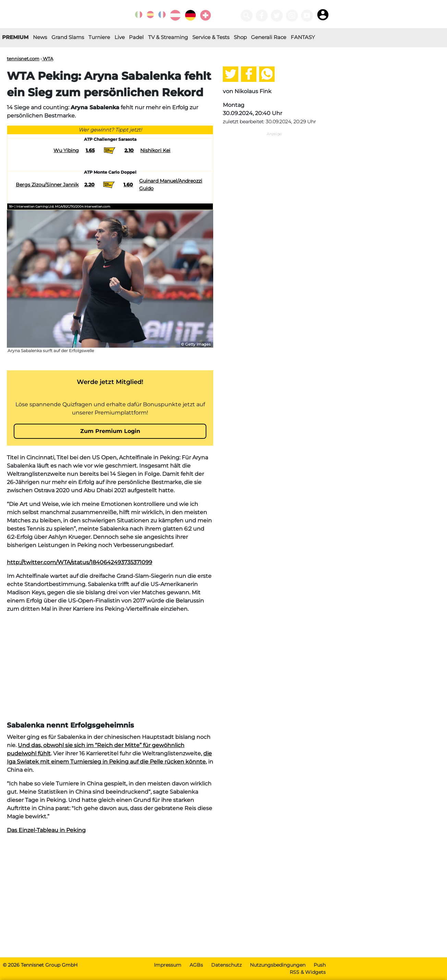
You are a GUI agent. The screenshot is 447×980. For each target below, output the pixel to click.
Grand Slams (68, 37)
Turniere (99, 37)
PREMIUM (15, 37)
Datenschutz (226, 965)
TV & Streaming (168, 37)
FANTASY (303, 37)
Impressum (168, 965)
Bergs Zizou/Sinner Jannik (47, 185)
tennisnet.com (23, 59)
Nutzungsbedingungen (278, 965)
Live (120, 37)
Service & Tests (211, 37)
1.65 (90, 150)
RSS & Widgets (308, 972)
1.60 (128, 185)
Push (320, 965)
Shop (240, 37)
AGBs (196, 965)
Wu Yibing (66, 150)
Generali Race (269, 37)
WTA (47, 59)
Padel (136, 37)
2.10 (129, 150)
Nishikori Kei (155, 150)
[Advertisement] (110, 667)
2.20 (89, 185)
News (40, 37)
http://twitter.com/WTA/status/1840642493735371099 (80, 562)
